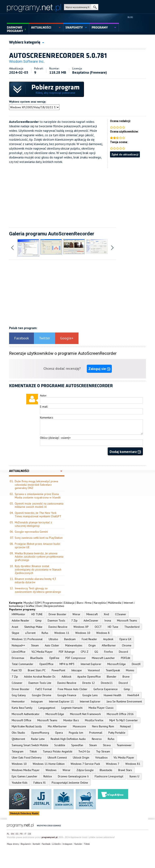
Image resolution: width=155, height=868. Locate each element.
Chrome (127, 645)
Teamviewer (124, 745)
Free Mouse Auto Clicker (73, 689)
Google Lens (90, 695)
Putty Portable (117, 733)
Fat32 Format (44, 689)
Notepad (125, 726)
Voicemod (94, 670)
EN (13, 834)
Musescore (79, 726)
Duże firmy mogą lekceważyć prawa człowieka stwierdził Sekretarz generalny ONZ (36, 485)
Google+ (67, 338)
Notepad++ (18, 645)
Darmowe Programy (15, 29)
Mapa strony (13, 844)
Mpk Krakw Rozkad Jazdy (27, 726)
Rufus (45, 633)
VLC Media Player (42, 652)
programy (100, 28)
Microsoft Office (21, 720)
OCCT (98, 627)
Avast (15, 627)
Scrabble (60, 745)
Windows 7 (113, 764)
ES (17, 834)
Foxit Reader (89, 639)
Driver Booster (58, 614)
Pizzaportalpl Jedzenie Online (70, 783)
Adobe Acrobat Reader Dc (40, 677)
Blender (112, 677)
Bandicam (70, 639)
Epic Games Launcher (25, 776)
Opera (59, 733)
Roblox (48, 776)
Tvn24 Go (84, 751)
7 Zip (74, 620)
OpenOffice (46, 664)
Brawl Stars (125, 770)
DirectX (136, 664)
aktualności (41, 28)
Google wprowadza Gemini (31, 532)
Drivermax (18, 658)
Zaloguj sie (99, 369)
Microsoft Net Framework (85, 714)
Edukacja (69, 603)
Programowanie (52, 603)
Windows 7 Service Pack (85, 764)
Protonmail (96, 733)
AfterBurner (109, 645)
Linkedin (56, 844)
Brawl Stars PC (37, 670)
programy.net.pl (50, 837)
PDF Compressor (76, 658)
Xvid (106, 614)
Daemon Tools (56, 620)
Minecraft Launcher (103, 658)
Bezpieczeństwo (54, 606)
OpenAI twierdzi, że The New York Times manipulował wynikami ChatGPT (38, 515)
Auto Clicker (52, 645)
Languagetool (47, 708)
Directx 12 (89, 683)
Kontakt (36, 844)
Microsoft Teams (127, 620)
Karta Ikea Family (22, 708)
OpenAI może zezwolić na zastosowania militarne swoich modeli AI (39, 505)
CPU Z (85, 652)
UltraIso (53, 639)
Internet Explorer (91, 664)
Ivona (108, 620)
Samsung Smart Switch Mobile (30, 745)
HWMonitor (18, 614)
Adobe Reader (20, 620)
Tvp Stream (103, 751)
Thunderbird (132, 627)
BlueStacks (37, 658)
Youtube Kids (20, 783)
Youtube (78, 844)
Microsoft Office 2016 (120, 714)
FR (21, 834)
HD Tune (113, 627)
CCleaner (121, 614)
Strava (107, 745)
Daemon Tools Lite (40, 683)
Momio (130, 670)
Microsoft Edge (117, 664)
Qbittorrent (18, 739)
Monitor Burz (71, 720)
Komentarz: (47, 418)
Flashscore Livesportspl (109, 776)
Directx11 (107, 683)
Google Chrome (42, 695)
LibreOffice (19, 652)
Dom (39, 606)
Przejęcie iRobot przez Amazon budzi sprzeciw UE (37, 546)
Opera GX (125, 639)
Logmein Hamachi (72, 708)
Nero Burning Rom (103, 726)
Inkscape (76, 670)
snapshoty (74, 28)
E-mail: (44, 407)
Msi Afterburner (57, 726)
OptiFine (54, 658)
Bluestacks (106, 770)
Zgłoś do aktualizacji (125, 154)
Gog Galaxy (19, 695)
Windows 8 (103, 633)
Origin (92, 645)
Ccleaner (17, 683)
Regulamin (26, 844)
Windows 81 (133, 764)
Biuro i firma (84, 603)
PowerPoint (58, 670)
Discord (123, 652)
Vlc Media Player (124, 758)
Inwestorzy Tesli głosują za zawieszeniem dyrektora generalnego (38, 590)
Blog (130, 17)
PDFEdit (126, 658)
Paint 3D (17, 670)
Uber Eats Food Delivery (27, 758)
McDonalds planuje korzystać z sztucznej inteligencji (33, 524)
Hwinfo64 (133, 695)
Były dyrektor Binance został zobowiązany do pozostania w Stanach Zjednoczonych (38, 569)
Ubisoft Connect (57, 758)
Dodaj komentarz (125, 452)
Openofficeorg (40, 733)
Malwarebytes (74, 645)
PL (8, 834)
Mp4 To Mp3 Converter (124, 720)
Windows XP (81, 627)
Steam (35, 645)
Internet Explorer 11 (61, 701)
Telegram (18, 751)
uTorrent (30, 633)
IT (25, 834)
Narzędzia (100, 603)
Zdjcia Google (85, 770)
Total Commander (23, 664)
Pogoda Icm (76, 733)
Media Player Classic (101, 708)
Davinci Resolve (58, 627)
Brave (126, 677)
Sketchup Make (33, 627)
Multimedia (115, 603)
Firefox (108, 652)
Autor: (43, 395)
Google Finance (67, 695)
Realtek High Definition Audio (68, 739)
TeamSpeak (113, 670)
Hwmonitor (18, 701)
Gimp (38, 620)
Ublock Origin (81, 758)
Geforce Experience (106, 689)
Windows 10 (83, 633)
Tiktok (33, 751)
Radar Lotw (38, 739)
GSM (38, 603)
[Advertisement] (77, 196)
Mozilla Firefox (94, 720)
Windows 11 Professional (27, 639)
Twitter (45, 338)
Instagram (37, 701)
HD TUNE (37, 614)
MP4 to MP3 (67, 664)
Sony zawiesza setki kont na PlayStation (39, 538)
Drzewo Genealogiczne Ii (73, 776)
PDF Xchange (67, 652)
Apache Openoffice (89, 677)
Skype (15, 633)
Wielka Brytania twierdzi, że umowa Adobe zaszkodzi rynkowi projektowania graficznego (39, 557)
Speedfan (77, 745)
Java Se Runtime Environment (124, 701)
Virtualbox (101, 758)
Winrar (76, 614)
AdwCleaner (91, 620)
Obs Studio (18, 733)
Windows (51, 770)
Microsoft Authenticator (26, 714)
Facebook (21, 338)
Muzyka (28, 603)
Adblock (66, 677)
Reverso (97, 739)
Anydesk (108, 639)
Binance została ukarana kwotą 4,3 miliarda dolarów (35, 581)
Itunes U (134, 776)
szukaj (95, 7)
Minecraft (92, 614)
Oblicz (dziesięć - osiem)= (55, 438)
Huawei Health (113, 695)
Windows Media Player (26, 770)
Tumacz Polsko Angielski (58, 751)
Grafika (30, 606)
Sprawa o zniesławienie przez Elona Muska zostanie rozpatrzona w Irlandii (38, 496)
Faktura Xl (40, 783)
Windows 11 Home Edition (49, 764)
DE (30, 834)
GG (96, 652)
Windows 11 (62, 633)
